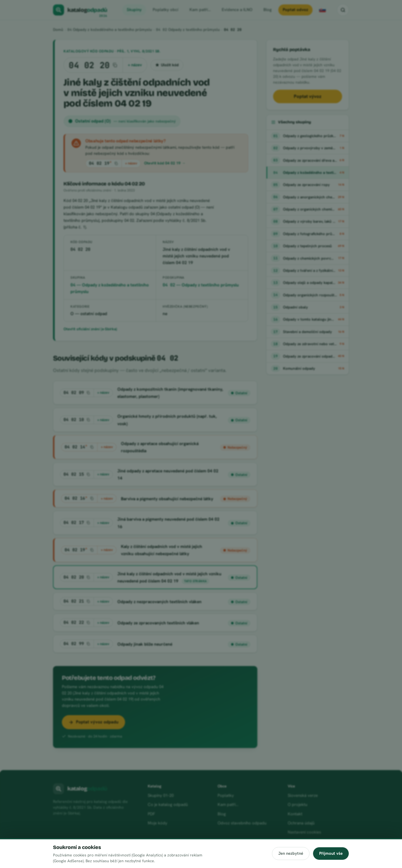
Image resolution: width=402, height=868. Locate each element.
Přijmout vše (331, 853)
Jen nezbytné (290, 853)
